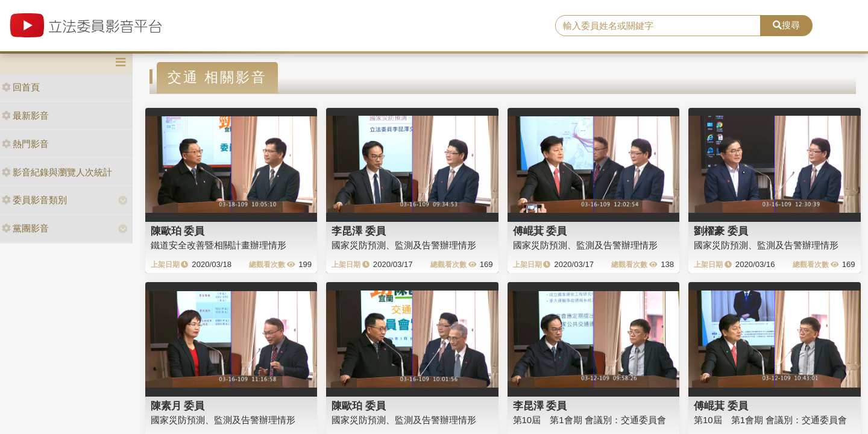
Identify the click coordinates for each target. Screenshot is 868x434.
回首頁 (21, 87)
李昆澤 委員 (359, 231)
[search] (658, 26)
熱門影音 (25, 144)
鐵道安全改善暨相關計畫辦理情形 (219, 245)
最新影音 (25, 115)
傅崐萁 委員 (540, 231)
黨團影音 (25, 228)
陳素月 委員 (178, 406)
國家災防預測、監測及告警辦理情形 (404, 245)
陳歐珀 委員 (178, 231)
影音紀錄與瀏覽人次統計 (57, 172)
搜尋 (786, 25)
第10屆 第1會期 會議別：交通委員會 (590, 420)
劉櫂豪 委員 (721, 231)
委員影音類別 (34, 200)
